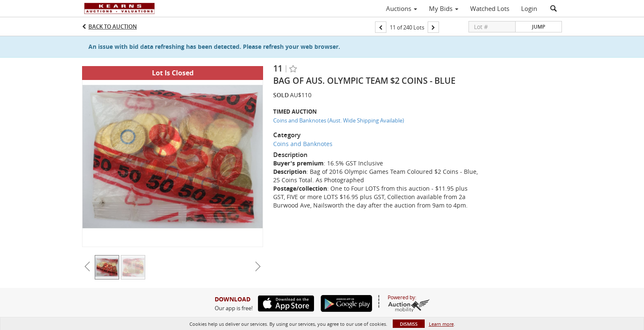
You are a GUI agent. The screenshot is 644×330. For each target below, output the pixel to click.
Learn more (441, 324)
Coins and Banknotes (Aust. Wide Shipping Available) (339, 120)
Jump (539, 27)
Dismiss (409, 324)
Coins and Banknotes (303, 144)
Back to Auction (113, 27)
